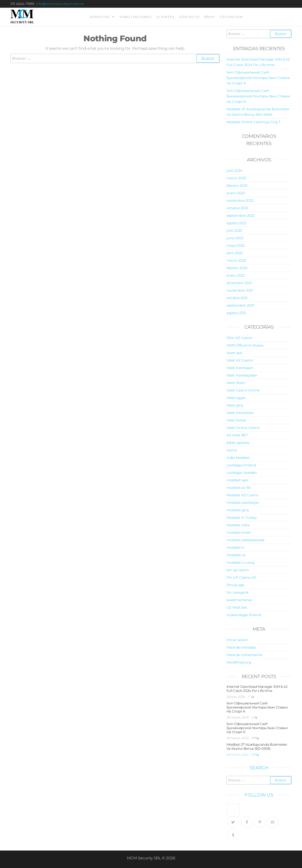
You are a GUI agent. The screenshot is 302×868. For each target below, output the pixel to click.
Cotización (231, 17)
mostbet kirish (239, 532)
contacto (189, 17)
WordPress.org (239, 662)
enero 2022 (236, 275)
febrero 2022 (237, 268)
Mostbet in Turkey (242, 518)
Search (259, 768)
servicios (100, 17)
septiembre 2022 (241, 215)
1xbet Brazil (236, 383)
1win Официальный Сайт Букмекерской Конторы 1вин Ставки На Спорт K (258, 78)
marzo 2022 (236, 260)
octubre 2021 (237, 298)
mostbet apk (237, 480)
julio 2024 (235, 171)
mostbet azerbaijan (243, 503)
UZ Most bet (237, 607)
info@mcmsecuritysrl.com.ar (60, 4)
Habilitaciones (136, 17)
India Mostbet (238, 458)
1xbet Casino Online (243, 390)
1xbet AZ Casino (240, 360)
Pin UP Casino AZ (241, 577)
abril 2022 (235, 253)
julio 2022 (234, 230)
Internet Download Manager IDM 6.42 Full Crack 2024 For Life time (257, 689)
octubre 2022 (237, 208)
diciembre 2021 (239, 283)
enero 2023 (236, 193)
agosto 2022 (236, 223)
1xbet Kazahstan (240, 413)
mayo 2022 (236, 245)
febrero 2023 (237, 186)
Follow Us (259, 795)
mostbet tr (235, 547)
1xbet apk (234, 353)
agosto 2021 (236, 313)
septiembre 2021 (240, 305)
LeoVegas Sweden (242, 473)
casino (232, 450)
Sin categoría (237, 592)
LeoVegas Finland (241, 465)
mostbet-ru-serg (240, 562)
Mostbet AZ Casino (242, 495)
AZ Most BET (237, 435)
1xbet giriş (235, 405)
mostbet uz (236, 555)
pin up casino (238, 570)
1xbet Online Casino (243, 428)
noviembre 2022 (240, 200)
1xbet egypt (236, 398)
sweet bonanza (239, 600)
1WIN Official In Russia (245, 345)
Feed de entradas (241, 647)
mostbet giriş (238, 510)
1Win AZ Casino (239, 338)
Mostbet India (238, 525)
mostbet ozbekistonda (245, 540)
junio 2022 (235, 238)
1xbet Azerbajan (240, 368)
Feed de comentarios (244, 655)
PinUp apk (235, 585)
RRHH (209, 17)
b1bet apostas (238, 443)
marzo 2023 (236, 178)
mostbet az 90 (239, 488)
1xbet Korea (236, 420)
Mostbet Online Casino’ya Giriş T (253, 122)
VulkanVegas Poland (244, 615)
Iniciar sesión (237, 640)
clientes (165, 17)
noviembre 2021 (240, 290)
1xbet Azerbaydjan (242, 375)
